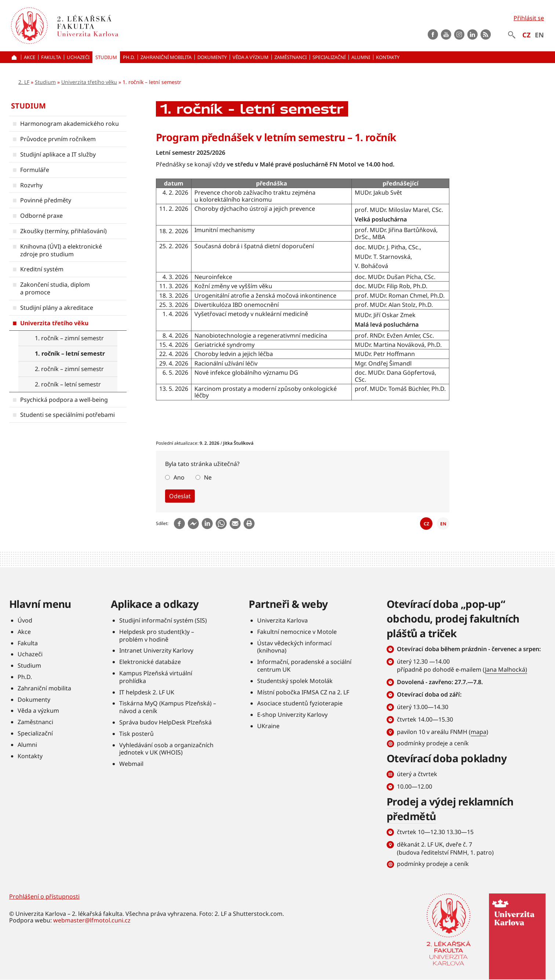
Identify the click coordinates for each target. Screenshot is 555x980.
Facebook (433, 34)
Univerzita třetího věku (89, 82)
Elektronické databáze (150, 662)
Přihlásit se (529, 18)
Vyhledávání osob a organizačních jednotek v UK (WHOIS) (166, 749)
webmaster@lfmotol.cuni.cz (92, 920)
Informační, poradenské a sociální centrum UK (304, 666)
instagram (459, 34)
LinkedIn (472, 34)
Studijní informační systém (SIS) (163, 620)
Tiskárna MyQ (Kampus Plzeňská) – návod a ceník (168, 707)
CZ (526, 35)
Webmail (131, 764)
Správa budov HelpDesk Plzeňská (165, 722)
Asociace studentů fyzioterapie (300, 703)
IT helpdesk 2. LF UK (147, 692)
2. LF (24, 82)
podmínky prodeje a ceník (433, 743)
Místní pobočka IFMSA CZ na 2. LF (303, 692)
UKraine (268, 726)
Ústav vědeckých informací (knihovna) (294, 647)
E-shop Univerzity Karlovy (292, 715)
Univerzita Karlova (282, 620)
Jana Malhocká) (506, 669)
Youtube (446, 34)
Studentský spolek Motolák (295, 681)
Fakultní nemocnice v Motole (297, 632)
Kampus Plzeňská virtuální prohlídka (156, 677)
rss (486, 34)
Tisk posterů (136, 734)
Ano (179, 477)
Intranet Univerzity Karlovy (156, 650)
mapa (479, 732)
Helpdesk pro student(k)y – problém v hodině (157, 636)
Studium (45, 82)
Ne (208, 477)
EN (539, 35)
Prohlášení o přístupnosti (44, 896)
